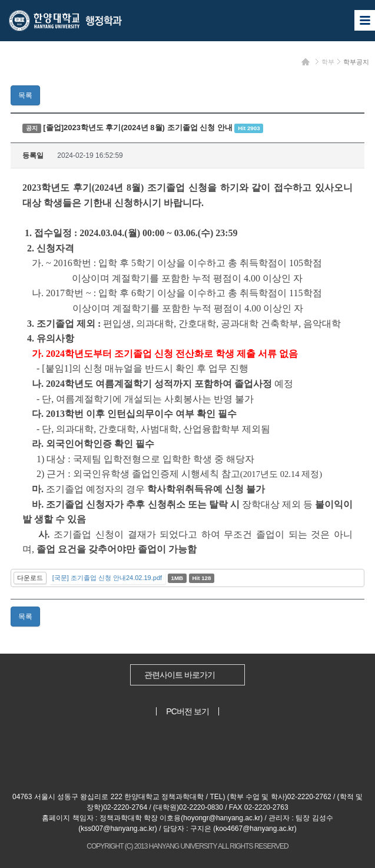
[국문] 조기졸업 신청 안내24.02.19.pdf (107, 578)
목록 (25, 95)
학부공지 (356, 62)
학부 (328, 62)
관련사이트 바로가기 (180, 675)
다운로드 (30, 578)
